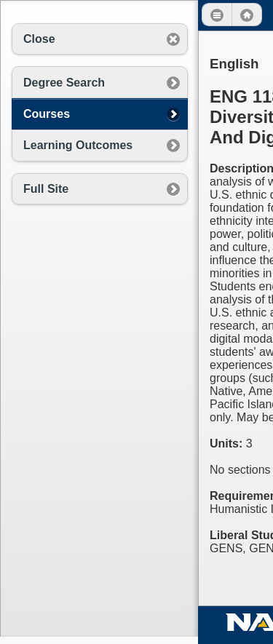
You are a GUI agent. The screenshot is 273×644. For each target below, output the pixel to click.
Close (39, 39)
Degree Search (64, 83)
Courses (47, 114)
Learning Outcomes (78, 145)
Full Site (46, 189)
